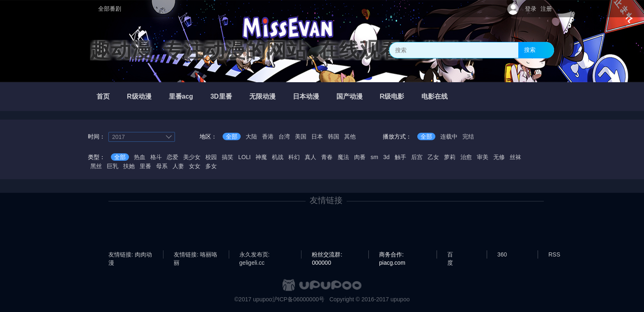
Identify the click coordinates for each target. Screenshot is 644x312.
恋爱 (172, 157)
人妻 (178, 166)
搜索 (530, 50)
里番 (145, 166)
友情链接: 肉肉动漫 (130, 255)
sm (374, 157)
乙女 (433, 157)
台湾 (284, 136)
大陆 (251, 136)
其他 (350, 136)
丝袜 (515, 157)
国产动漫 (350, 96)
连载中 (449, 136)
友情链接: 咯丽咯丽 (195, 255)
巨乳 (113, 166)
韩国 (333, 136)
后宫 (417, 157)
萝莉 (450, 157)
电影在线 (435, 96)
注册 (546, 9)
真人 (310, 157)
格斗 (156, 157)
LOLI (244, 157)
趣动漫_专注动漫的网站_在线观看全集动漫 (286, 50)
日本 (317, 136)
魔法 (343, 157)
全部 (232, 136)
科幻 (294, 157)
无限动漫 (262, 96)
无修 (499, 157)
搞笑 (228, 157)
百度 (450, 255)
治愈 (466, 157)
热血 (140, 157)
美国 (301, 136)
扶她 (129, 166)
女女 (195, 166)
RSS (554, 254)
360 (502, 254)
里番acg (181, 96)
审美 (483, 157)
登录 (531, 9)
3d (386, 157)
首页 (103, 96)
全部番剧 (110, 9)
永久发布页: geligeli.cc (255, 255)
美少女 (192, 157)
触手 (400, 157)
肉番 (360, 157)
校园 (211, 157)
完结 (468, 136)
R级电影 (392, 96)
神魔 (261, 157)
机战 (278, 157)
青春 (327, 157)
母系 (162, 166)
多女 (211, 166)
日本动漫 (306, 96)
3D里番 (221, 96)
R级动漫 (139, 96)
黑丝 (96, 166)
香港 (268, 136)
